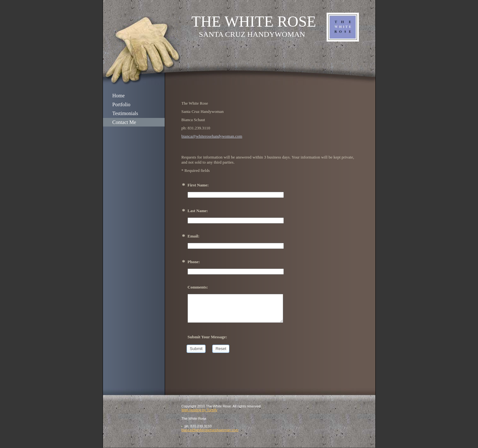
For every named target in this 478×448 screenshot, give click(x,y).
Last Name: (198, 211)
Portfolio (121, 104)
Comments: (198, 287)
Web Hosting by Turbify (200, 410)
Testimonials (125, 113)
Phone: (194, 262)
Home (119, 96)
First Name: (198, 185)
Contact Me (124, 122)
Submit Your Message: (207, 337)
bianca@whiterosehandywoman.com (212, 136)
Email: (194, 236)
